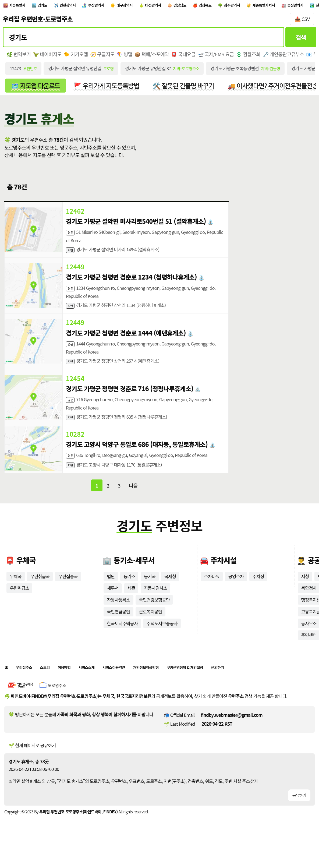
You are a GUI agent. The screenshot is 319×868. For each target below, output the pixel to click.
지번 (71, 254)
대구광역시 (155, 6)
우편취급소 (19, 604)
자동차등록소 (118, 616)
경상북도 (256, 6)
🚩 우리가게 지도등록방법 (107, 88)
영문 (71, 236)
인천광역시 (84, 6)
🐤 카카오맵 (76, 57)
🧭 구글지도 (103, 57)
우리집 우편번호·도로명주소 (38, 21)
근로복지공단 (151, 628)
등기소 (129, 592)
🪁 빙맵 (125, 57)
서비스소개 (104, 685)
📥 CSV (302, 21)
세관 (131, 604)
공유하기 (299, 814)
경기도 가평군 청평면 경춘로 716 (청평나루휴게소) (130, 399)
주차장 (259, 592)
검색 (301, 39)
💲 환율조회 (249, 57)
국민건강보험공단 (155, 616)
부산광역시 (120, 6)
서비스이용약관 (138, 685)
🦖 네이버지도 (47, 57)
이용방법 (77, 685)
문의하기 (270, 685)
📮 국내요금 (184, 57)
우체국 (15, 592)
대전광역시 (191, 6)
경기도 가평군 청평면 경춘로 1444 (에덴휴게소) (126, 341)
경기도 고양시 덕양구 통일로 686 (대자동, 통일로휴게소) (137, 458)
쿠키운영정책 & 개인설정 (229, 685)
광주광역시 (289, 6)
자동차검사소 (156, 604)
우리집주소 (28, 685)
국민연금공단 (118, 628)
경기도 (53, 6)
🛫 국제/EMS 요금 (217, 57)
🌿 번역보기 (18, 57)
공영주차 (236, 592)
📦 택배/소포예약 (152, 57)
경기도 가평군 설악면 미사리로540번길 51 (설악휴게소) (136, 224)
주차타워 (212, 592)
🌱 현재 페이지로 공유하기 (32, 764)
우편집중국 (68, 592)
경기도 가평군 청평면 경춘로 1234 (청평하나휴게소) (132, 283)
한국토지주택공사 (122, 640)
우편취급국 (40, 592)
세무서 (113, 604)
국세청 (170, 592)
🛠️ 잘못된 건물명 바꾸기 (185, 88)
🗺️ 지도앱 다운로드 (36, 88)
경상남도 (224, 6)
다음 (133, 501)
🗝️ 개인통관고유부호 (284, 57)
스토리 (53, 685)
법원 (111, 592)
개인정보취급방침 (179, 685)
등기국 (150, 592)
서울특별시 (22, 6)
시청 (305, 592)
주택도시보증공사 (162, 640)
